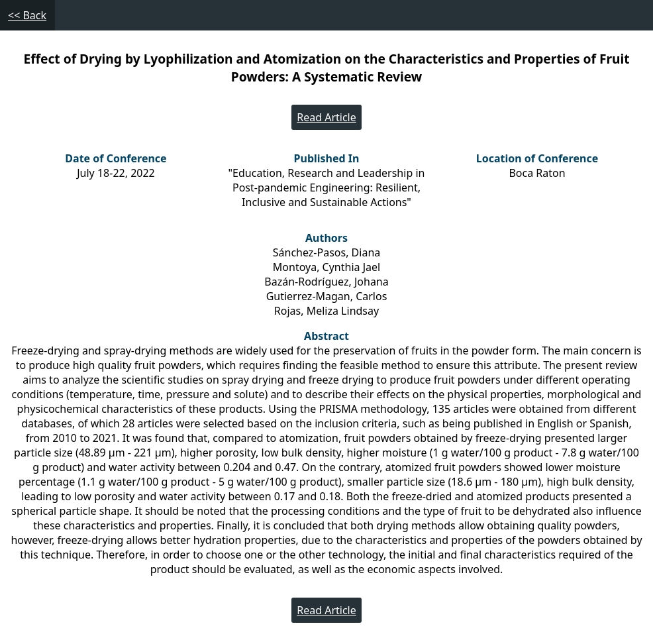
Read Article (326, 117)
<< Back (27, 15)
